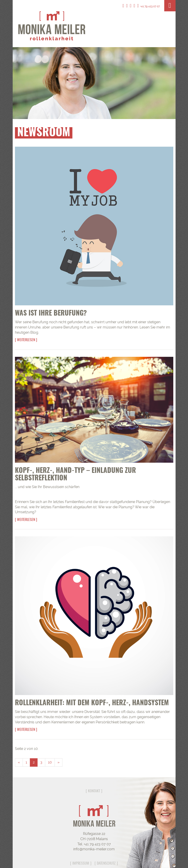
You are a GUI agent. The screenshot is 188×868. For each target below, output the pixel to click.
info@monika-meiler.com (94, 849)
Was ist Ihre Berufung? (51, 314)
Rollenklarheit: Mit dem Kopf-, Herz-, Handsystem (92, 703)
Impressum (81, 863)
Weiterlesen (26, 340)
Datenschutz (106, 863)
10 (50, 762)
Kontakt (94, 791)
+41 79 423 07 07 (148, 6)
